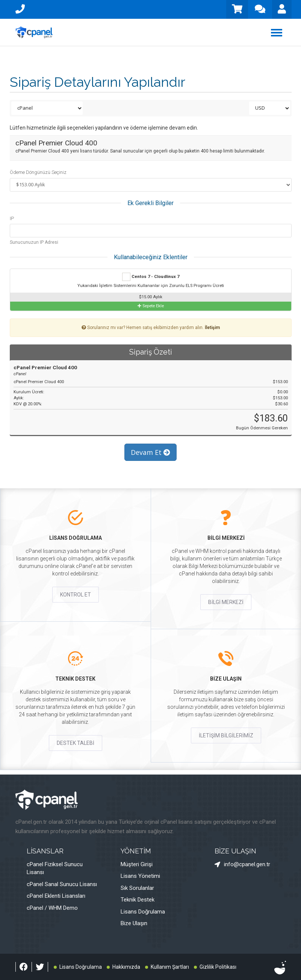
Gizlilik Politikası (218, 967)
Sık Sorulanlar (137, 888)
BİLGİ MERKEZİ (226, 602)
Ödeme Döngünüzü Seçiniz (38, 172)
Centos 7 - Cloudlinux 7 (151, 277)
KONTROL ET (76, 595)
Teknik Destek (138, 900)
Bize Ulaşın (134, 923)
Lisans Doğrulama (143, 912)
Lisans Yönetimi (140, 876)
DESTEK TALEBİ (76, 743)
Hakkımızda (126, 967)
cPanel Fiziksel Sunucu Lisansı (55, 868)
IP (12, 218)
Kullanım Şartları (170, 967)
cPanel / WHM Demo (52, 908)
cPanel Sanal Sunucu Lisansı (62, 884)
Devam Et (150, 452)
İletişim (212, 328)
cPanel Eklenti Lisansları (56, 896)
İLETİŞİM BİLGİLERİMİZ (226, 735)
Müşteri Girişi (137, 864)
